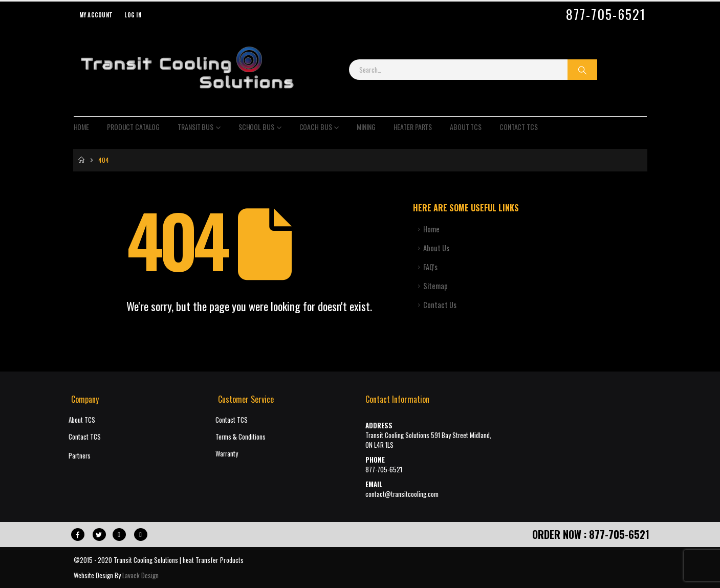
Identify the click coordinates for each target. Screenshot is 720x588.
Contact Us (440, 305)
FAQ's (430, 267)
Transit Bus (195, 127)
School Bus (256, 127)
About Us (436, 248)
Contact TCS (519, 127)
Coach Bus (316, 127)
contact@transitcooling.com (402, 494)
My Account (96, 15)
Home (82, 127)
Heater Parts (413, 127)
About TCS (466, 127)
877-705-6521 (606, 14)
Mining (366, 127)
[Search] (582, 70)
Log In (133, 15)
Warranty (227, 454)
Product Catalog (133, 127)
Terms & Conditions (241, 437)
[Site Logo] (187, 70)
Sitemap (435, 286)
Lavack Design (140, 575)
